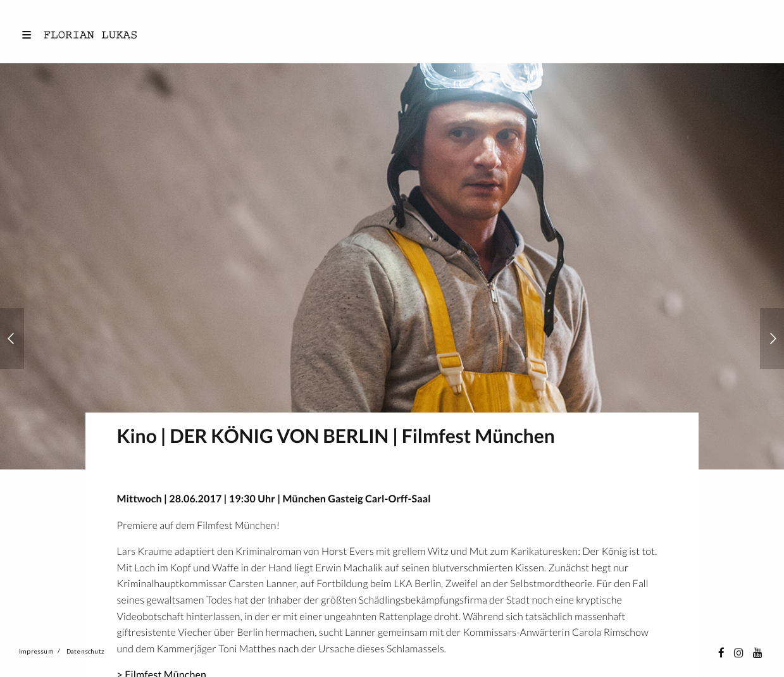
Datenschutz (85, 651)
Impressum (36, 651)
